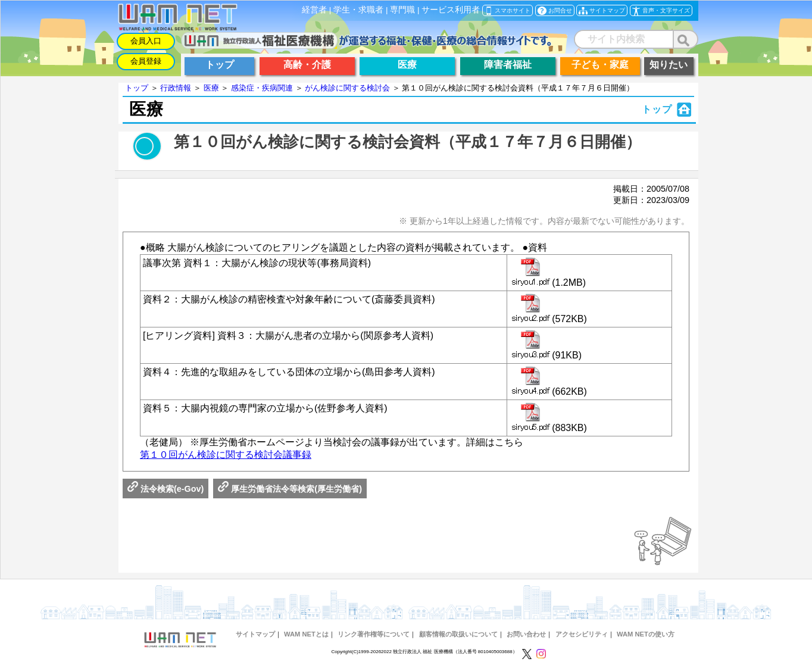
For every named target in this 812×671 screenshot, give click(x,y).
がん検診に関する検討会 (347, 88)
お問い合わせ (526, 634)
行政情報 (176, 88)
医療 (211, 88)
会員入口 (146, 41)
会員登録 (146, 61)
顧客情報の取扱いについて (458, 634)
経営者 (314, 10)
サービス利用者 (451, 10)
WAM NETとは (306, 634)
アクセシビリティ (582, 634)
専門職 (402, 10)
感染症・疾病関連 (262, 88)
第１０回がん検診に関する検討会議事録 (226, 455)
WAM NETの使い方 (646, 634)
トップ (137, 88)
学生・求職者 (358, 10)
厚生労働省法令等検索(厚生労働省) (290, 489)
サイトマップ (255, 634)
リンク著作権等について (374, 634)
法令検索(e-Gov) (165, 489)
